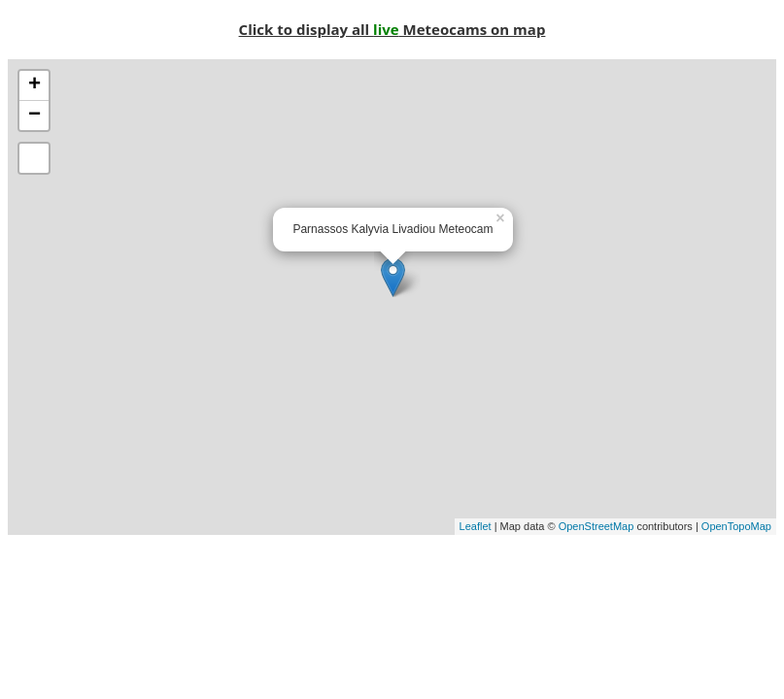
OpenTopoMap (736, 526)
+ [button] (34, 85)
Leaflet (476, 526)
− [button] (34, 116)
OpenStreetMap (597, 526)
